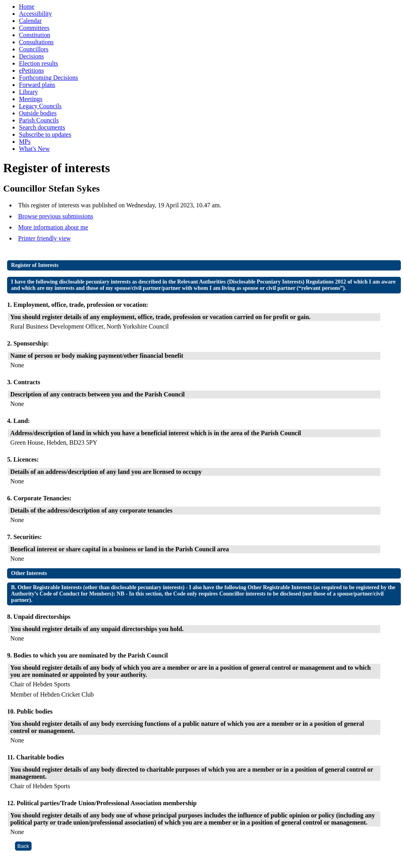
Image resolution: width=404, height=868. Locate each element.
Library (28, 92)
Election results (38, 63)
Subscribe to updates (45, 134)
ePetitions (31, 70)
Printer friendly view (44, 238)
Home (27, 7)
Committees (34, 28)
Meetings (31, 99)
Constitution (35, 35)
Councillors (34, 49)
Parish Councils (39, 120)
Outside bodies (38, 113)
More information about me (53, 227)
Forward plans (37, 85)
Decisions (31, 56)
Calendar (30, 21)
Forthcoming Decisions (49, 78)
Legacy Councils (40, 106)
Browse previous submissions (56, 216)
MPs (25, 142)
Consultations (36, 42)
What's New (34, 149)
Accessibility (36, 14)
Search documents (42, 127)
